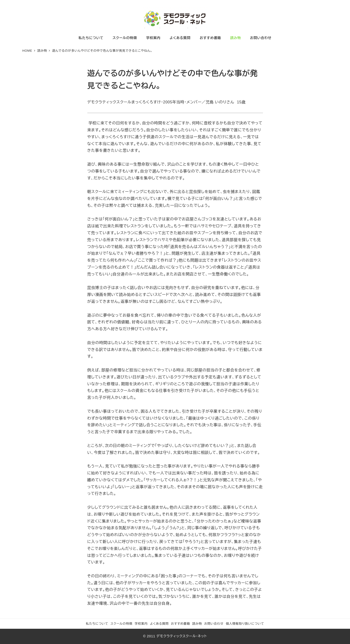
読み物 (197, 624)
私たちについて (97, 624)
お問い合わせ (214, 624)
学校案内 (141, 624)
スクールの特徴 (121, 624)
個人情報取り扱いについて (245, 624)
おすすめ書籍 (180, 624)
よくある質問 (159, 624)
